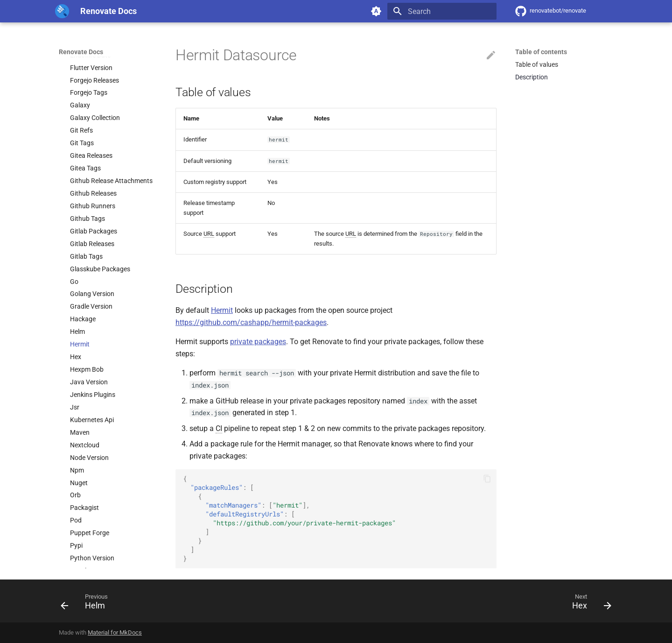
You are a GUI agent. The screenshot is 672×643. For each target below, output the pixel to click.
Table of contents (541, 52)
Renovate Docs (81, 52)
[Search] (442, 11)
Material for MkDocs (115, 632)
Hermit (222, 310)
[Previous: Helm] (87, 604)
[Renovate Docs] (62, 11)
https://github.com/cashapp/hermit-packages (251, 322)
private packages (258, 342)
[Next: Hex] (588, 604)
